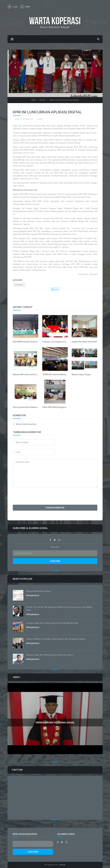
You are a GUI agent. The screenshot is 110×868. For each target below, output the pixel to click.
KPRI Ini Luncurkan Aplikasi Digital (64, 100)
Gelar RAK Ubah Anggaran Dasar (58, 407)
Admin (40, 119)
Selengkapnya (33, 595)
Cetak (55, 289)
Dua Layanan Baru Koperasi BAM (28, 407)
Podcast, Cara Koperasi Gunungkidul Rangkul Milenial (68, 342)
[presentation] (33, 496)
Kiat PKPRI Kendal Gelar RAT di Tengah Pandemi (36, 342)
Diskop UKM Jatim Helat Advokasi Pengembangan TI (37, 375)
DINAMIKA (19, 285)
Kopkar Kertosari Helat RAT (84, 342)
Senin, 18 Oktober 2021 (24, 119)
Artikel (43, 100)
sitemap (62, 865)
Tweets (13, 780)
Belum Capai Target (81, 375)
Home (33, 100)
